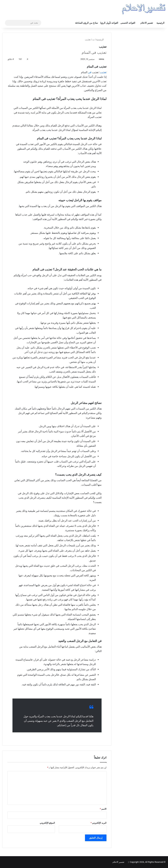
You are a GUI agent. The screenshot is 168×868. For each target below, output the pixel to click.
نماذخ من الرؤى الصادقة (87, 23)
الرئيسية (160, 23)
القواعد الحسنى (128, 23)
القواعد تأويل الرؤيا (109, 23)
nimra (101, 59)
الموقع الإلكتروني (47, 823)
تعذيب (103, 72)
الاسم (103, 809)
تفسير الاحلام (147, 23)
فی (90, 72)
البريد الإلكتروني (98, 823)
